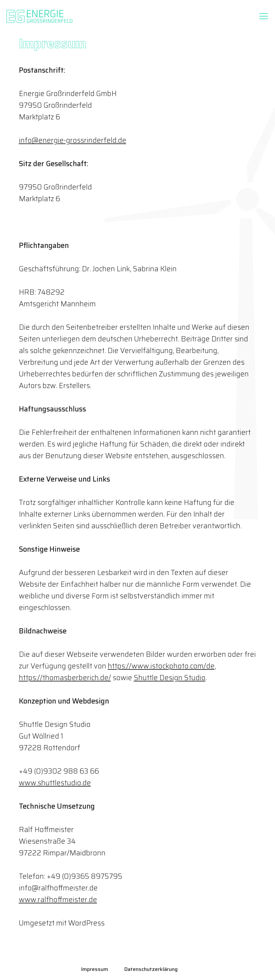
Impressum (95, 969)
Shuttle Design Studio (170, 678)
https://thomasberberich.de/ (65, 678)
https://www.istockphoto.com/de (161, 666)
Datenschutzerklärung (151, 969)
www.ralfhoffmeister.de (58, 900)
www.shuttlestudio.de (55, 783)
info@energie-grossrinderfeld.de (73, 140)
